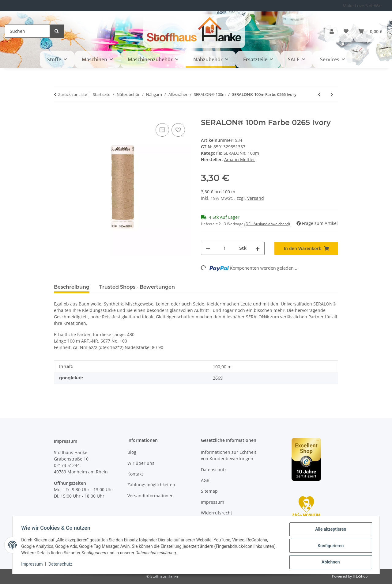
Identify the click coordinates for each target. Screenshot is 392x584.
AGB (205, 480)
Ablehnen (329, 562)
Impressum (33, 565)
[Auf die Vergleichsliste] (162, 130)
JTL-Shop (360, 576)
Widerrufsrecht (217, 513)
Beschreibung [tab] (72, 287)
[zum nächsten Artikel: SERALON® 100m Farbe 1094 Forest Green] (332, 95)
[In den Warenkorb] (59, 115)
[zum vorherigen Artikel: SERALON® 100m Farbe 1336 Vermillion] (319, 95)
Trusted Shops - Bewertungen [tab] (137, 287)
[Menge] (225, 248)
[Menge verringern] (208, 248)
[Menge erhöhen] (258, 248)
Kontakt (135, 474)
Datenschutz (62, 565)
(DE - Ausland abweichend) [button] (267, 224)
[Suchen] (27, 31)
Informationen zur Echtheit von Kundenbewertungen (229, 455)
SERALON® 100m (241, 153)
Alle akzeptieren (329, 530)
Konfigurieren (329, 546)
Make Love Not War (362, 6)
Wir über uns (141, 463)
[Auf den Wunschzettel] (178, 130)
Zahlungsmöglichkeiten (151, 485)
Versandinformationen (151, 496)
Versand (256, 198)
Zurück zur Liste (73, 94)
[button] (332, 31)
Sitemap (209, 491)
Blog (132, 452)
